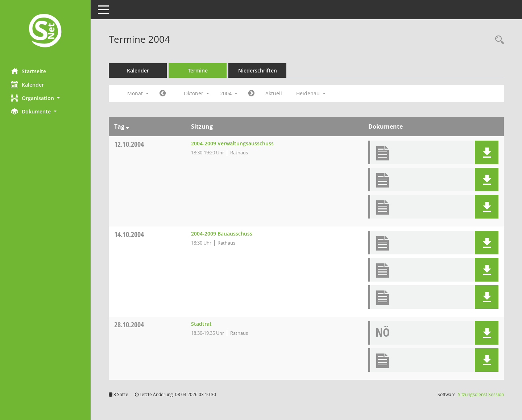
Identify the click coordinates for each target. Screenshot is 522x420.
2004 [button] (229, 93)
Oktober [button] (196, 93)
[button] (45, 98)
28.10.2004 (129, 325)
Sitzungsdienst (481, 394)
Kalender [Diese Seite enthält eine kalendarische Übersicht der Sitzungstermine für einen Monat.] (27, 84)
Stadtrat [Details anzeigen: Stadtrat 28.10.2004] (201, 324)
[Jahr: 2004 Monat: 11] (251, 93)
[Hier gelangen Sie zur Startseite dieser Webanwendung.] (45, 31)
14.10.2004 (129, 234)
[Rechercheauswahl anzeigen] (498, 40)
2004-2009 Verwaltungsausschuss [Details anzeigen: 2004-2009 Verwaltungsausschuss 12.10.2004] (232, 143)
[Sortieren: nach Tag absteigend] (127, 126)
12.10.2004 (129, 144)
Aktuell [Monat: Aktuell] (274, 93)
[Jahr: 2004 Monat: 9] (163, 93)
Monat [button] (138, 93)
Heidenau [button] (311, 93)
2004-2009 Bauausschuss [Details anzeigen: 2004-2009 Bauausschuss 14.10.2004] (222, 234)
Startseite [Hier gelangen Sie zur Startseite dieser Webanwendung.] (28, 71)
